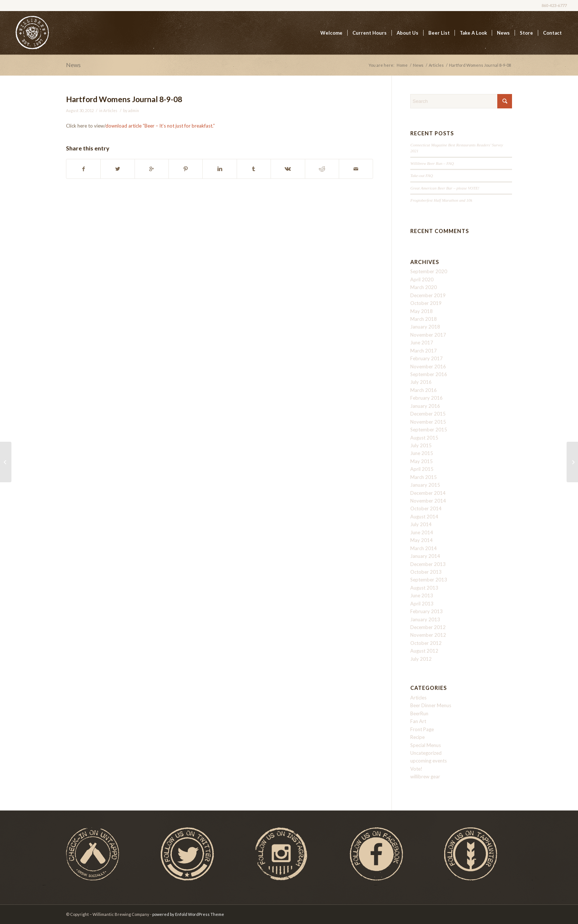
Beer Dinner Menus (431, 705)
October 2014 (426, 508)
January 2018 (425, 327)
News (73, 65)
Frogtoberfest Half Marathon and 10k (441, 200)
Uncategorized (426, 753)
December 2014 (428, 493)
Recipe (417, 737)
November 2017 (428, 335)
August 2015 (424, 438)
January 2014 (425, 556)
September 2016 (429, 374)
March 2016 (424, 390)
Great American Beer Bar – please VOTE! (445, 188)
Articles (436, 65)
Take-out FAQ (422, 176)
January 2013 (425, 619)
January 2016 (425, 406)
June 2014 (422, 532)
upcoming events (429, 761)
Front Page (422, 729)
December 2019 (428, 295)
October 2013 (426, 572)
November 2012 (428, 635)
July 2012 (421, 659)
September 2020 (429, 271)
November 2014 (428, 501)
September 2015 (429, 430)
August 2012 (424, 651)
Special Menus (426, 745)
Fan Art (418, 721)
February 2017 (426, 358)
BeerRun (419, 713)
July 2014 (421, 524)
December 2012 (428, 627)
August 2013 (424, 588)
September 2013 (429, 580)
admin (133, 111)
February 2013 (426, 611)
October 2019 (426, 303)
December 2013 (428, 564)
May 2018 (422, 311)
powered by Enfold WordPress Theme (188, 914)
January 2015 (425, 485)
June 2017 (422, 343)
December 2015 (428, 414)
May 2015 (422, 461)
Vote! (416, 769)
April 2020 (422, 279)
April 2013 (422, 604)
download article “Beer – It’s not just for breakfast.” (160, 126)
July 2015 (421, 445)
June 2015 (422, 453)
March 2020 (424, 287)
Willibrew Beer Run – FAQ (432, 163)
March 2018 (424, 319)
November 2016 (428, 367)
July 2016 (421, 382)
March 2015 (424, 477)
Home (402, 65)
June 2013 (422, 595)
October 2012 (426, 643)
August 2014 (424, 517)
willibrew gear (425, 777)
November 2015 (428, 422)
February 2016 (426, 398)
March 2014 (424, 548)
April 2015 (422, 469)
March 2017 (424, 351)
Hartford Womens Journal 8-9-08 (124, 99)
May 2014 (422, 540)
